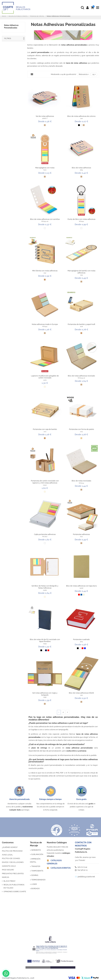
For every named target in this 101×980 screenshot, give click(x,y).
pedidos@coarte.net (86, 877)
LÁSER (34, 884)
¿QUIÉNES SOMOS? (10, 847)
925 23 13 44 (81, 867)
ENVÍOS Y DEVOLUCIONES (13, 862)
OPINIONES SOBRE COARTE (15, 892)
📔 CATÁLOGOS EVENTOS (59, 868)
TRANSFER (36, 866)
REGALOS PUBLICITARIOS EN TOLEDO (14, 886)
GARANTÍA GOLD (9, 866)
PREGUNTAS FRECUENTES (13, 874)
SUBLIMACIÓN (37, 854)
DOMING (35, 875)
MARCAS (6, 877)
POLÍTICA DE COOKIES (11, 858)
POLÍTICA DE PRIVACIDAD (12, 851)
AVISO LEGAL (7, 855)
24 (94, 74)
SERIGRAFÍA (36, 850)
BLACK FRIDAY (9, 881)
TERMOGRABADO (38, 880)
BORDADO (36, 889)
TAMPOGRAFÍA (37, 871)
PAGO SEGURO (8, 870)
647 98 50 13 (81, 870)
